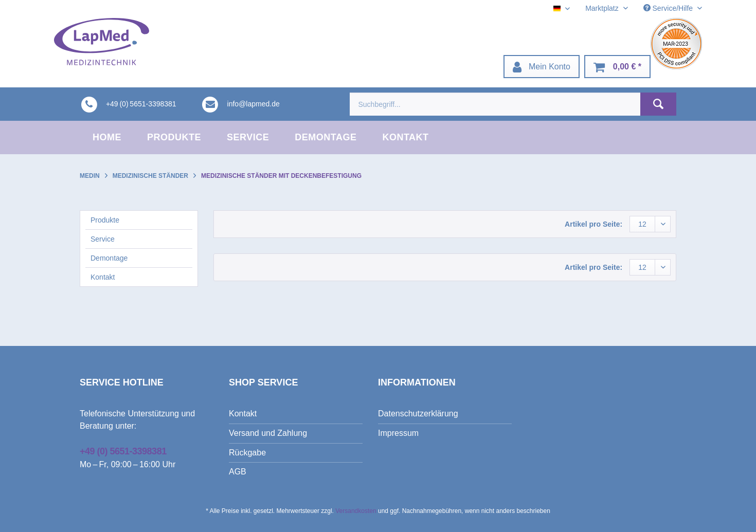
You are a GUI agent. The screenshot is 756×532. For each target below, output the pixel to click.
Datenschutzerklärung (418, 414)
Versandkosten (356, 511)
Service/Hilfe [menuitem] (669, 8)
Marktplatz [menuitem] (603, 8)
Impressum (398, 433)
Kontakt (103, 277)
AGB (238, 472)
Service (103, 239)
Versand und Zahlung (268, 433)
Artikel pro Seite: (593, 224)
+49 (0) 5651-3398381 (123, 451)
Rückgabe (247, 453)
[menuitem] (542, 67)
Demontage (109, 258)
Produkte (105, 220)
